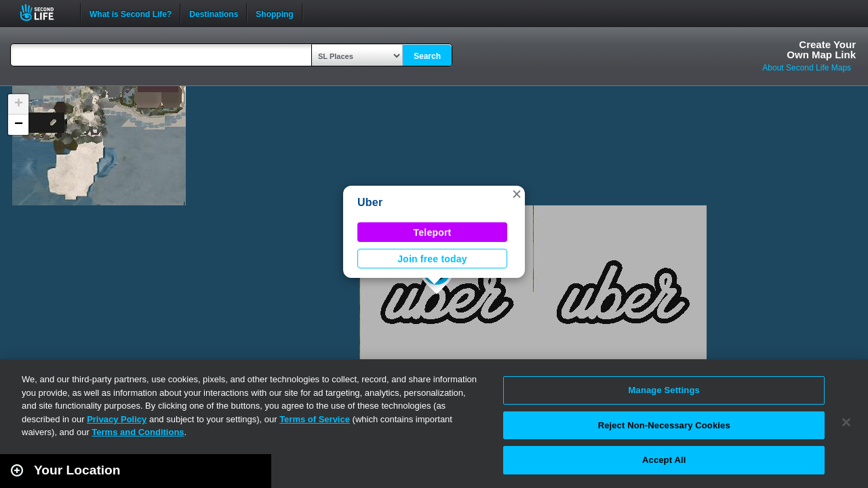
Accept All (664, 460)
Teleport (433, 232)
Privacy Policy (117, 419)
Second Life (44, 13)
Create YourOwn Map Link (821, 49)
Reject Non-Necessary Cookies (664, 425)
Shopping (274, 13)
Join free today (432, 259)
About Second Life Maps (807, 68)
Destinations (214, 13)
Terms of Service (315, 419)
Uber (370, 202)
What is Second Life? (131, 13)
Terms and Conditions (138, 432)
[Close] (846, 422)
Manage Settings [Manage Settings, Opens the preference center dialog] (664, 390)
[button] (517, 194)
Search (427, 56)
